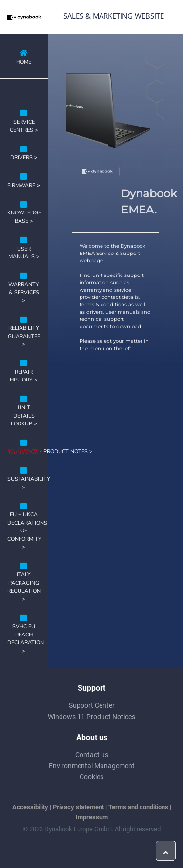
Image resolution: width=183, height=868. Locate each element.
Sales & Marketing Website (114, 16)
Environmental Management (92, 766)
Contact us (92, 755)
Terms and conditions (138, 807)
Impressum (92, 817)
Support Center (92, 705)
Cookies (91, 777)
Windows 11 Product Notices (91, 717)
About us (92, 737)
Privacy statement (78, 807)
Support (91, 688)
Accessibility (30, 807)
